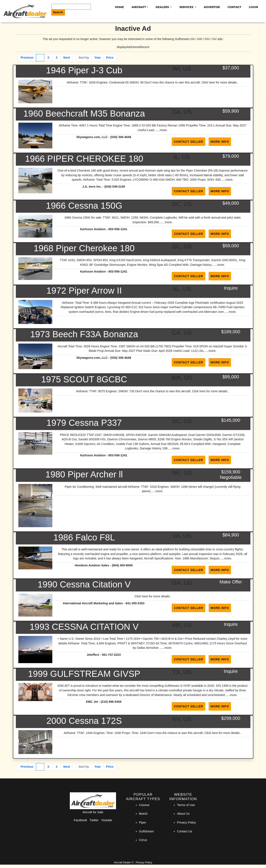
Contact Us (184, 831)
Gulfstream (146, 831)
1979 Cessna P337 (84, 423)
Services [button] (187, 7)
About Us (183, 814)
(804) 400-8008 (122, 565)
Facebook (80, 820)
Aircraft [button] (139, 7)
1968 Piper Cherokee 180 (84, 248)
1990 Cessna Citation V (84, 584)
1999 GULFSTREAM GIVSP (84, 674)
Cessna (144, 805)
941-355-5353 (135, 603)
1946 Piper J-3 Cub (84, 70)
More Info (220, 142)
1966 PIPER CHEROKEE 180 (84, 159)
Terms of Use (186, 805)
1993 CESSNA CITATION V (84, 627)
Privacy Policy (186, 822)
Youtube (107, 820)
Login (253, 7)
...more (162, 130)
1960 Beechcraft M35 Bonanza (84, 114)
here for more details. (223, 82)
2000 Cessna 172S (84, 721)
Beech (143, 814)
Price (110, 58)
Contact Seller (188, 142)
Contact (234, 7)
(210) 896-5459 (111, 702)
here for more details (156, 596)
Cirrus (143, 840)
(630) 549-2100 (115, 187)
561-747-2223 (111, 655)
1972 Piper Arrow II (84, 291)
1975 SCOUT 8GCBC (84, 379)
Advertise (212, 7)
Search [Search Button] (58, 12)
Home (119, 7)
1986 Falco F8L (84, 537)
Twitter (94, 820)
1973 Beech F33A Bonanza (84, 334)
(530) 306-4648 (121, 137)
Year (97, 58)
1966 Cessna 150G (84, 206)
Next (67, 58)
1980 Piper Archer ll (84, 474)
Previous (27, 58)
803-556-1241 (118, 229)
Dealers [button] (163, 7)
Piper (143, 822)
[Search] (71, 7)
